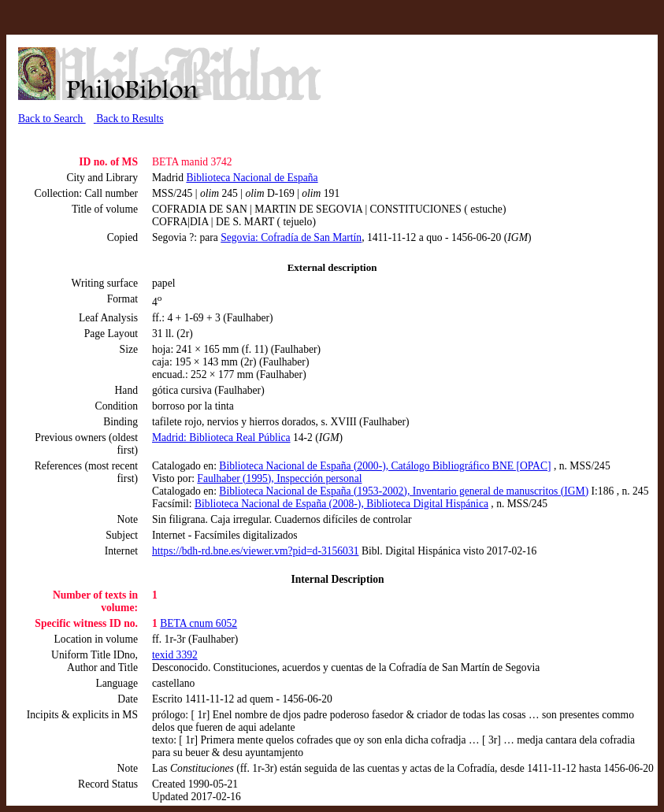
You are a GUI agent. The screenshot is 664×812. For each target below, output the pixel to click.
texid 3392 (175, 655)
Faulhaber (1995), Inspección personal (279, 478)
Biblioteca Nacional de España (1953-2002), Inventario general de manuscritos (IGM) (404, 491)
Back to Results (129, 119)
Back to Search (52, 119)
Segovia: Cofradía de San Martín (291, 237)
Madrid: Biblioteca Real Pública (221, 438)
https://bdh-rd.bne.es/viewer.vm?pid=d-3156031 (256, 551)
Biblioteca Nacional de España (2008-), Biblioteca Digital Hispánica (341, 504)
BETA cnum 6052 (198, 623)
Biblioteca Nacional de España (252, 178)
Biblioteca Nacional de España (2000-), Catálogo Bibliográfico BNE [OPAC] (385, 466)
